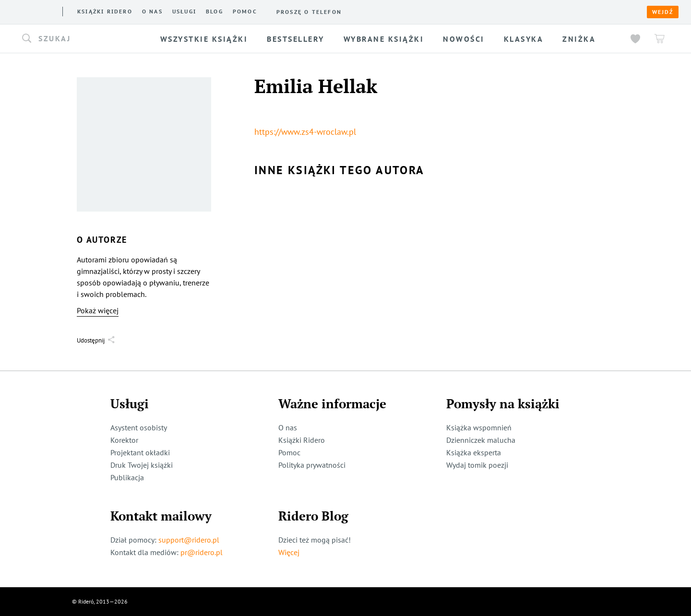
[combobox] (83, 39)
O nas (152, 12)
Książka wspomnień (479, 427)
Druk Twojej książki (142, 465)
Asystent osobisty (139, 427)
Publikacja (127, 477)
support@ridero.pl (189, 540)
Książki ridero (105, 12)
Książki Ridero (302, 440)
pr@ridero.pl (202, 552)
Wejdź (663, 12)
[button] (83, 39)
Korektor (124, 440)
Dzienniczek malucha (481, 440)
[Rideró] (34, 11)
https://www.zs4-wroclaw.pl (305, 132)
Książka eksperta (474, 452)
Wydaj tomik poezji (477, 465)
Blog (214, 12)
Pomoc (245, 12)
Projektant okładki (140, 452)
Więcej (289, 552)
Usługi (184, 12)
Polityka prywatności (312, 465)
